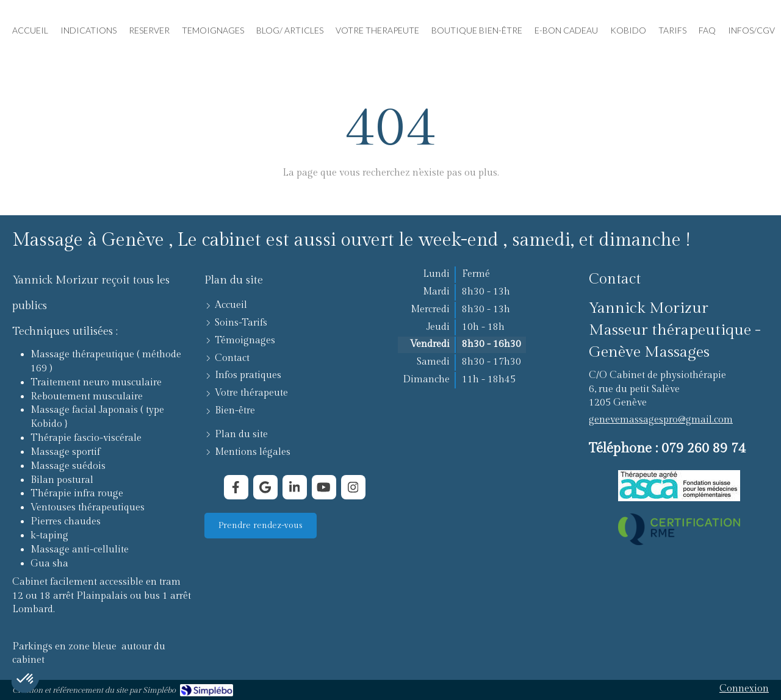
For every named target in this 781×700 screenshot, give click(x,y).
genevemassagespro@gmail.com (661, 420)
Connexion (744, 689)
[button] (26, 679)
